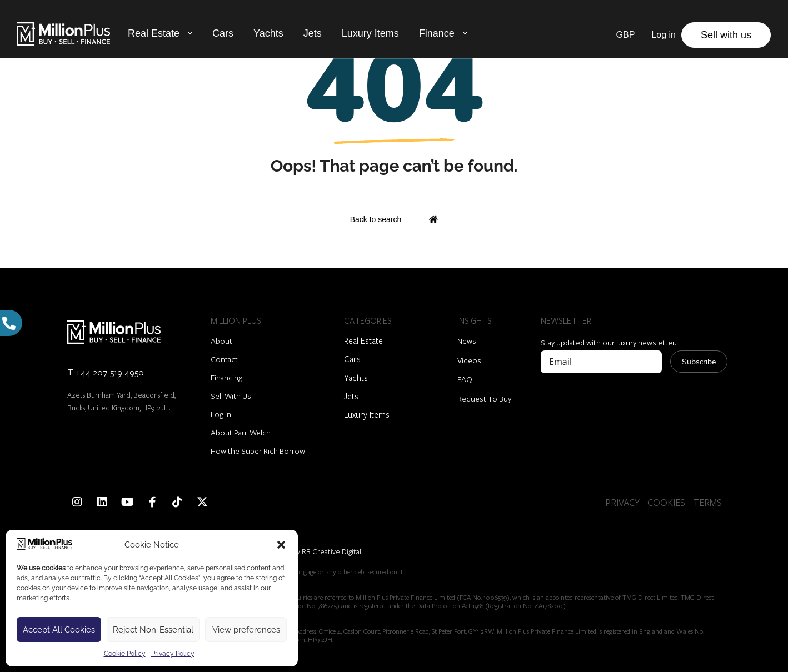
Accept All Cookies (59, 630)
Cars (223, 33)
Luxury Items (370, 33)
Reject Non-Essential (153, 630)
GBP (626, 35)
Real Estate (154, 33)
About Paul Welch (241, 432)
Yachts (268, 33)
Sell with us (726, 35)
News (467, 341)
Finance (437, 33)
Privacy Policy (173, 654)
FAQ (465, 379)
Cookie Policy (125, 654)
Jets (313, 33)
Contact (224, 359)
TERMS (707, 502)
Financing (226, 377)
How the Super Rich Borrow (258, 451)
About (221, 341)
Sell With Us (231, 396)
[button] (281, 545)
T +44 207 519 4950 (106, 372)
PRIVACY (622, 502)
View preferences (246, 630)
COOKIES (666, 502)
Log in (221, 414)
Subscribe (699, 362)
